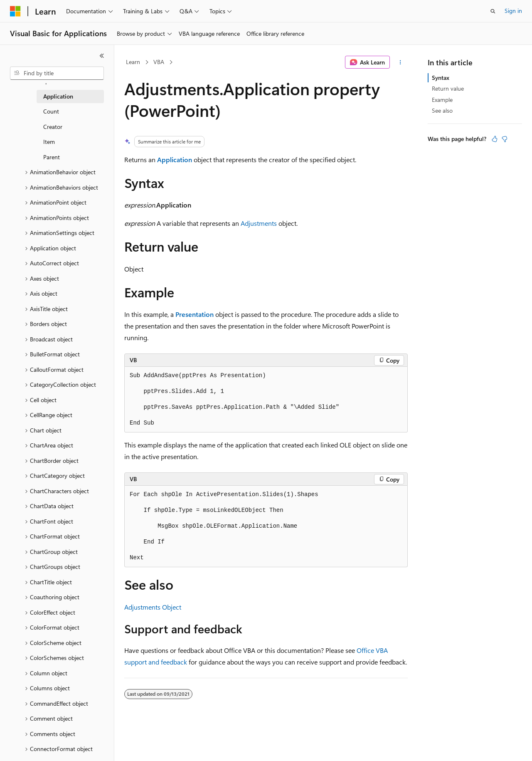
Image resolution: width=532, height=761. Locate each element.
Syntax (441, 78)
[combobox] (57, 73)
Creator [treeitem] (53, 127)
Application (175, 159)
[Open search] (493, 11)
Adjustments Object (153, 607)
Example (442, 100)
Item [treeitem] (49, 142)
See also (442, 110)
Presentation (195, 314)
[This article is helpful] (495, 139)
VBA (159, 62)
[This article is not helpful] (505, 139)
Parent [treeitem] (52, 157)
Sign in (513, 11)
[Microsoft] (15, 11)
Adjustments (259, 223)
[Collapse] (102, 56)
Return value (448, 88)
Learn (133, 62)
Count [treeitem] (51, 111)
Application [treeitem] (58, 96)
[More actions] (400, 62)
